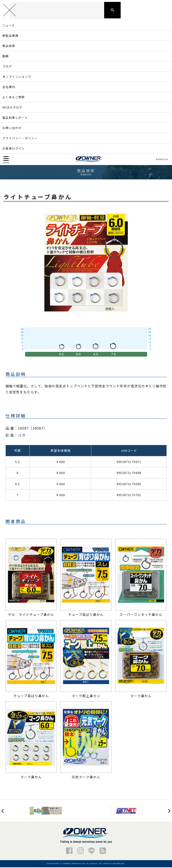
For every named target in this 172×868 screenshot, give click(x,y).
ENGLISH (162, 160)
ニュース (9, 26)
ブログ (7, 67)
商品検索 (9, 46)
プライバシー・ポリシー (20, 139)
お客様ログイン (14, 149)
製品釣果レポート (15, 118)
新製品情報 (10, 36)
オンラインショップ (17, 77)
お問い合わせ (12, 128)
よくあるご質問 (14, 98)
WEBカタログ (12, 108)
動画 (6, 57)
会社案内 (9, 87)
